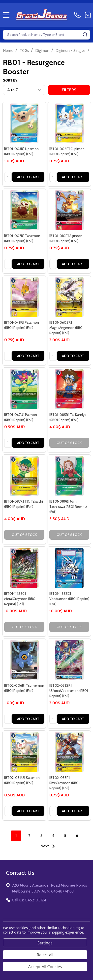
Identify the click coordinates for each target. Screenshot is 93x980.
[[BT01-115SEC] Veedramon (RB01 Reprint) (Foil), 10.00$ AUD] (69, 568)
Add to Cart (28, 177)
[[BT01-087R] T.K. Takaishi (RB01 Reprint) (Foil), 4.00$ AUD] (24, 476)
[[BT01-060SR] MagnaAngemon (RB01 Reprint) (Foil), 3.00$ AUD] (69, 297)
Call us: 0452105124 (29, 900)
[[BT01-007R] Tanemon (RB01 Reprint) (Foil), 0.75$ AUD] (24, 210)
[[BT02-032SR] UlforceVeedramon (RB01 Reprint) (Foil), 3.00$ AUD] (69, 660)
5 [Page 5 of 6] (65, 836)
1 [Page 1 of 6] (16, 836)
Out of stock (69, 443)
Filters (69, 90)
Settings (45, 943)
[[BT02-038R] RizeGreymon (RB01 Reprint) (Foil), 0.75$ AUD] (69, 752)
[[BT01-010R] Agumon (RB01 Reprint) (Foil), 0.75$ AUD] (69, 210)
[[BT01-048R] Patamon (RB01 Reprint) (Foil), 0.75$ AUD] (24, 297)
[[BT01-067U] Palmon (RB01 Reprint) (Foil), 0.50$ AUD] (24, 389)
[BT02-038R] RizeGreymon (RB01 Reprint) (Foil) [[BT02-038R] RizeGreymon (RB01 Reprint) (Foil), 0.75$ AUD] (64, 783)
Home (8, 51)
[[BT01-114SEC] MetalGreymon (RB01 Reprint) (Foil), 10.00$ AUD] (24, 568)
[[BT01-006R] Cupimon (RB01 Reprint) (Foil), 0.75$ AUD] (69, 124)
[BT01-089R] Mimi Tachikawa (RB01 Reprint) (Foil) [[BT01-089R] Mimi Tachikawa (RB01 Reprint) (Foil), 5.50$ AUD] (68, 507)
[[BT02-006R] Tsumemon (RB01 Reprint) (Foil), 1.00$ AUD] (24, 660)
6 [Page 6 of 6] (77, 836)
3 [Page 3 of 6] (41, 836)
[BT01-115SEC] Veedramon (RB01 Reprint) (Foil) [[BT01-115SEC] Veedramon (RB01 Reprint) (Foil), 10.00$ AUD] (69, 599)
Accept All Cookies (45, 967)
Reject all (45, 955)
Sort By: (11, 80)
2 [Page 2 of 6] (29, 836)
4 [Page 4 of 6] (53, 836)
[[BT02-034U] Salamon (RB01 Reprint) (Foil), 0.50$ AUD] (24, 752)
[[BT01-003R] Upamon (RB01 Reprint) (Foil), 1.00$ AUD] (24, 124)
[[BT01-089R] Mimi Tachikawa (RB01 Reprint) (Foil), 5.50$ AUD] (69, 476)
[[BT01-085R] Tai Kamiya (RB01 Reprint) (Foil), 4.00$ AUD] (69, 389)
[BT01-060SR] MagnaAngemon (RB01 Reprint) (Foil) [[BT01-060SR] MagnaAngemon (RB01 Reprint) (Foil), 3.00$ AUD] (66, 328)
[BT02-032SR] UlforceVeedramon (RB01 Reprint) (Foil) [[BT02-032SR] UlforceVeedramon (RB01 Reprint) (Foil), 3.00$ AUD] (69, 691)
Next (49, 846)
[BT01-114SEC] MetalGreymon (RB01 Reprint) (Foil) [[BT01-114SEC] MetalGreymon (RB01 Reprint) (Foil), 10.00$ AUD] (20, 599)
